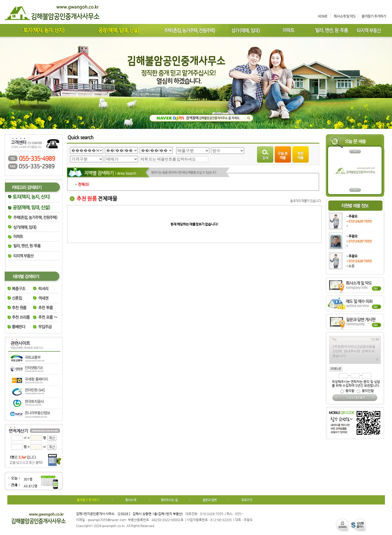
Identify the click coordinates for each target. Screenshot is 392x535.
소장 (351, 266)
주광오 (353, 216)
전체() (82, 184)
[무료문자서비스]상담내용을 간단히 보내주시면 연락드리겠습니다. (355, 352)
